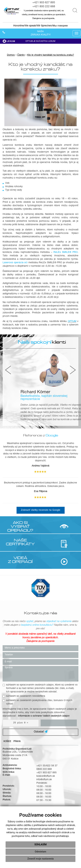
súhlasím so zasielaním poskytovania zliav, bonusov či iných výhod (37, 702)
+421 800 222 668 (44, 7)
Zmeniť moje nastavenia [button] (40, 859)
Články (21, 55)
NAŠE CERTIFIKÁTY (20, 542)
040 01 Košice (11, 759)
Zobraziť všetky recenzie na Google (41, 510)
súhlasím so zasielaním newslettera (24, 696)
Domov (11, 55)
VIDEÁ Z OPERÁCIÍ (20, 560)
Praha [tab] (17, 742)
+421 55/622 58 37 (47, 766)
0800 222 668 (44, 769)
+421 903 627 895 (44, 3)
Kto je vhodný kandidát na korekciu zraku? (51, 55)
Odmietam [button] (40, 852)
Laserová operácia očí (15, 263)
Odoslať (41, 732)
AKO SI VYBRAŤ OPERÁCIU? (20, 526)
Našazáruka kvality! (41, 33)
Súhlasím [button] (41, 844)
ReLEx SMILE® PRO (66, 252)
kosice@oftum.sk (46, 776)
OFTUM (72, 321)
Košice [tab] (7, 742)
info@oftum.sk (44, 780)
